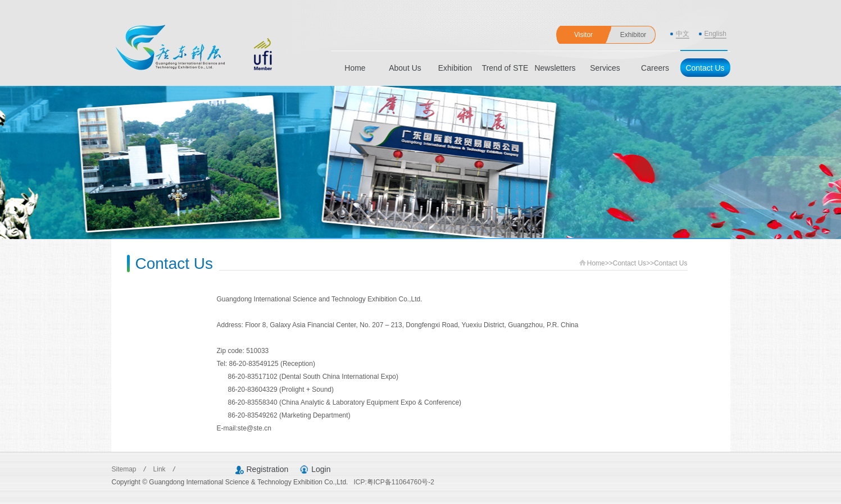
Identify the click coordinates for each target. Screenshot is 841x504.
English (715, 34)
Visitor (583, 35)
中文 (683, 34)
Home (355, 68)
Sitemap (125, 469)
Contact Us (705, 68)
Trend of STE (505, 68)
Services (605, 68)
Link (160, 469)
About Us (405, 68)
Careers (655, 68)
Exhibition (455, 68)
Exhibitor (633, 35)
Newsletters (555, 68)
